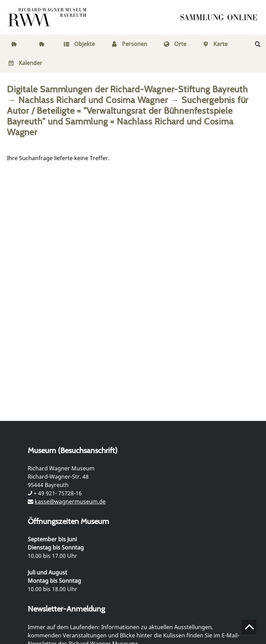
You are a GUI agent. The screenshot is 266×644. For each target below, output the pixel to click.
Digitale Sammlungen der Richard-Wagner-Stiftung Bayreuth (127, 89)
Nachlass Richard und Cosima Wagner (93, 100)
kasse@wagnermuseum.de (70, 502)
